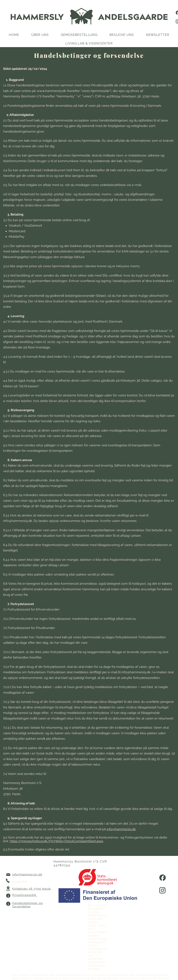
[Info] (8, 896)
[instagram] (162, 890)
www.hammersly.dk (52, 91)
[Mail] (8, 875)
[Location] (8, 889)
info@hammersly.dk (18, 521)
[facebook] (162, 877)
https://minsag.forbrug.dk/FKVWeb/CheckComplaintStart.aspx (57, 841)
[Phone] (8, 881)
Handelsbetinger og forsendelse (28, 905)
